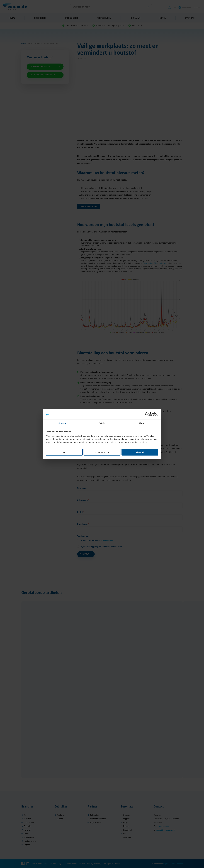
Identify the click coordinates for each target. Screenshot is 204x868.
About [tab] (142, 423)
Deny (64, 452)
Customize (102, 452)
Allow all (140, 452)
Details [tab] (102, 423)
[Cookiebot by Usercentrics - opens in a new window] (147, 414)
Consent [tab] (63, 423)
